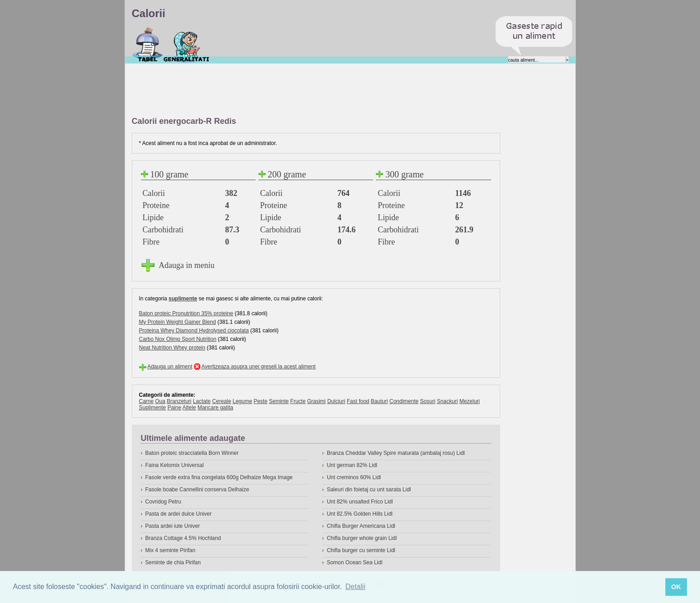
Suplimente (153, 408)
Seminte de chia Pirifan (173, 562)
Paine (174, 408)
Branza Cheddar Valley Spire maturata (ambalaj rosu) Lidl (396, 453)
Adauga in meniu (187, 265)
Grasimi (316, 401)
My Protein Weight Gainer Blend (178, 322)
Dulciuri (336, 401)
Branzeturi (179, 401)
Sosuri (428, 401)
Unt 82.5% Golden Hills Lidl (360, 514)
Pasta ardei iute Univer (173, 526)
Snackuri (447, 401)
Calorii (147, 45)
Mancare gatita (215, 408)
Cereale (221, 401)
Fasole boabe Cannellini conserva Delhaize (197, 490)
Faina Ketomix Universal (175, 465)
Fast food (358, 401)
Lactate (202, 401)
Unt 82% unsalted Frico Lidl (360, 502)
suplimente (183, 299)
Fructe (298, 401)
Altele (189, 408)
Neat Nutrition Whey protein (172, 348)
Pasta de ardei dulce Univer (178, 514)
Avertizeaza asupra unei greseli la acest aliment (258, 367)
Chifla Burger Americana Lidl (361, 526)
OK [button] (676, 587)
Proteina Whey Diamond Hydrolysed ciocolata (194, 331)
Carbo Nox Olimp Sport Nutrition (178, 339)
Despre (187, 45)
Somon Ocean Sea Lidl (355, 562)
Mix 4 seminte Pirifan (170, 550)
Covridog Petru (163, 502)
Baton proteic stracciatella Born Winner (192, 453)
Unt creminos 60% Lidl (354, 477)
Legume (242, 401)
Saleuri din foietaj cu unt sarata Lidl (369, 490)
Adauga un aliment (170, 367)
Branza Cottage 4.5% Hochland (183, 538)
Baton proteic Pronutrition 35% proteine (186, 313)
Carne (147, 401)
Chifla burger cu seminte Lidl (361, 550)
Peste (260, 401)
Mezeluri (469, 401)
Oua (160, 401)
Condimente (404, 401)
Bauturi (379, 401)
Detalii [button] (355, 587)
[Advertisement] (296, 91)
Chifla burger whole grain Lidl (362, 538)
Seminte (279, 401)
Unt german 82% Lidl (352, 465)
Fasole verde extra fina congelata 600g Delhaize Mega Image (219, 477)
